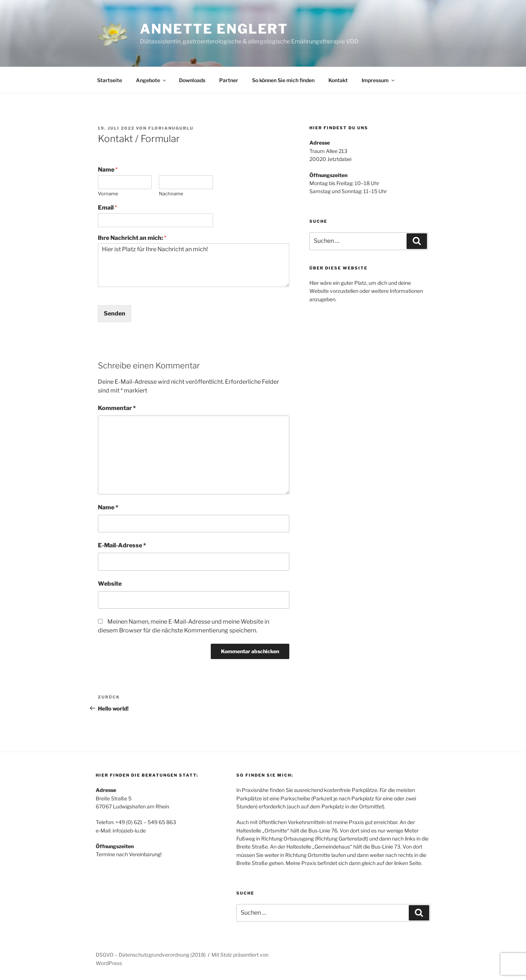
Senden (115, 313)
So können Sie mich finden (283, 80)
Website (110, 584)
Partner (229, 80)
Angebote (151, 80)
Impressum (379, 80)
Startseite (110, 80)
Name (108, 170)
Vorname (108, 194)
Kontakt (338, 80)
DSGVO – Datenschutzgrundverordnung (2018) (151, 955)
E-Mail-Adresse (122, 545)
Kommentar (117, 408)
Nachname (171, 194)
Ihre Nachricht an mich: (132, 238)
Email (107, 208)
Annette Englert (214, 29)
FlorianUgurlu (171, 128)
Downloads (192, 80)
